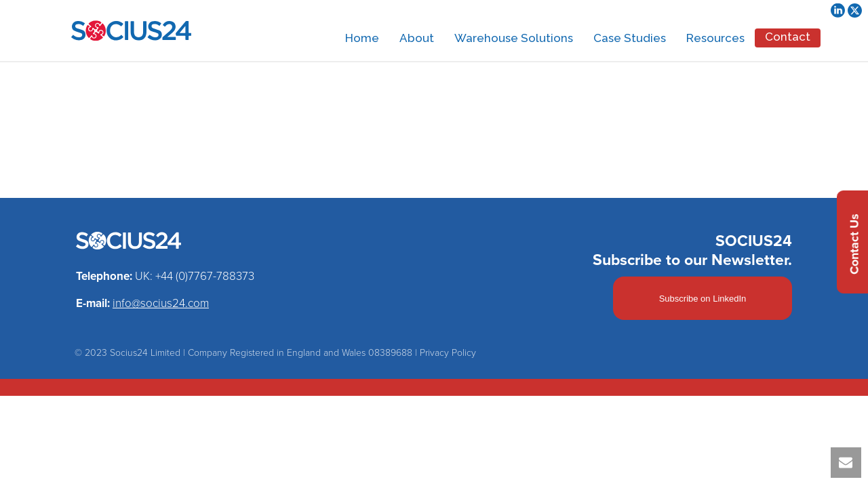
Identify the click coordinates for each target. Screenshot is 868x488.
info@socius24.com (161, 303)
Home (362, 38)
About (417, 38)
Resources (715, 38)
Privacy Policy (448, 353)
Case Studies (630, 38)
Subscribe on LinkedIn (703, 299)
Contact (788, 37)
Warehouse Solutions (514, 38)
